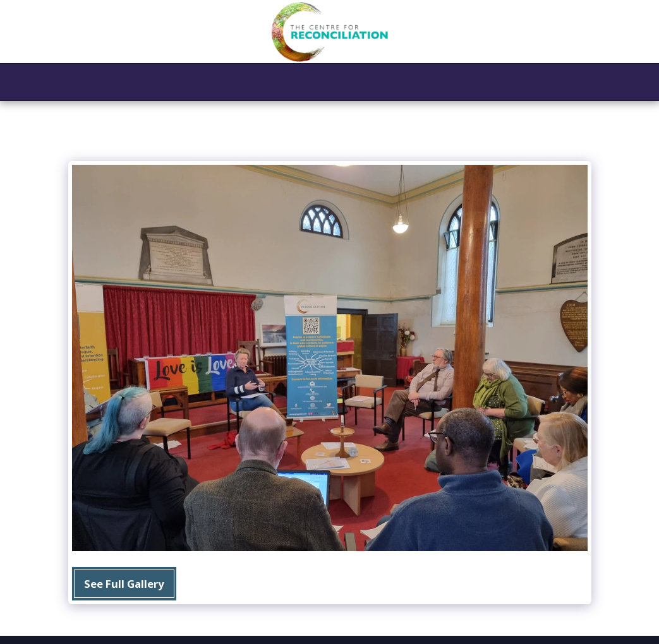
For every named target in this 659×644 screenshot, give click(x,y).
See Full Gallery (124, 584)
